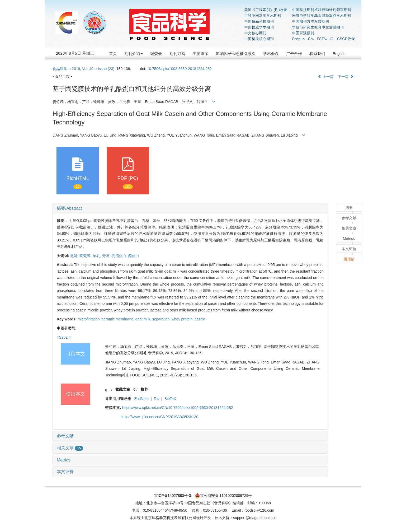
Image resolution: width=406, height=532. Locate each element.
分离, (107, 256)
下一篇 (346, 77)
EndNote (141, 399)
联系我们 (317, 53)
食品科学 (60, 69)
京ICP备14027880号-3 (173, 496)
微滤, (75, 256)
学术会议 (271, 53)
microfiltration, (90, 319)
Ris (157, 399)
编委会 (156, 53)
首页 (113, 53)
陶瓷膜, (86, 256)
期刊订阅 (177, 53)
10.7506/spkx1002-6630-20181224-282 (179, 69)
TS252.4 (64, 337)
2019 (76, 69)
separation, (162, 319)
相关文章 (70, 448)
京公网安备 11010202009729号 (223, 496)
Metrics (64, 460)
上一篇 (326, 77)
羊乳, (97, 256)
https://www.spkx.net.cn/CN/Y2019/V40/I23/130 (159, 417)
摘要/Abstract (69, 208)
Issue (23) (106, 69)
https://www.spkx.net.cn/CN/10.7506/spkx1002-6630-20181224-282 (178, 408)
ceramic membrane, (119, 319)
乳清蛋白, (120, 256)
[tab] (190, 208)
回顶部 (349, 259)
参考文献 (65, 436)
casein (200, 319)
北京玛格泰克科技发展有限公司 (170, 518)
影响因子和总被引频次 (236, 53)
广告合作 (294, 53)
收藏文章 (123, 389)
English (339, 53)
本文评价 (65, 472)
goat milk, (144, 319)
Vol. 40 (88, 69)
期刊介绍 (134, 53)
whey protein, (183, 319)
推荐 (144, 389)
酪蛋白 (134, 256)
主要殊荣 (201, 53)
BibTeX (170, 399)
